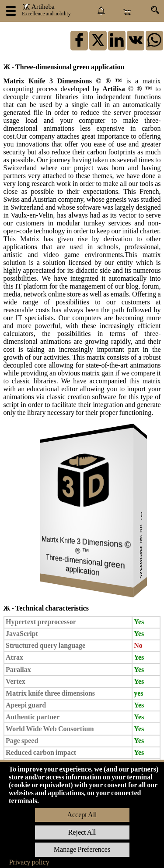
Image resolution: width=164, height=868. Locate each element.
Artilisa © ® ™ (127, 89)
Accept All (82, 815)
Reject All (82, 832)
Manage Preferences (82, 849)
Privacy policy (29, 862)
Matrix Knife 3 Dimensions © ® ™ (65, 81)
